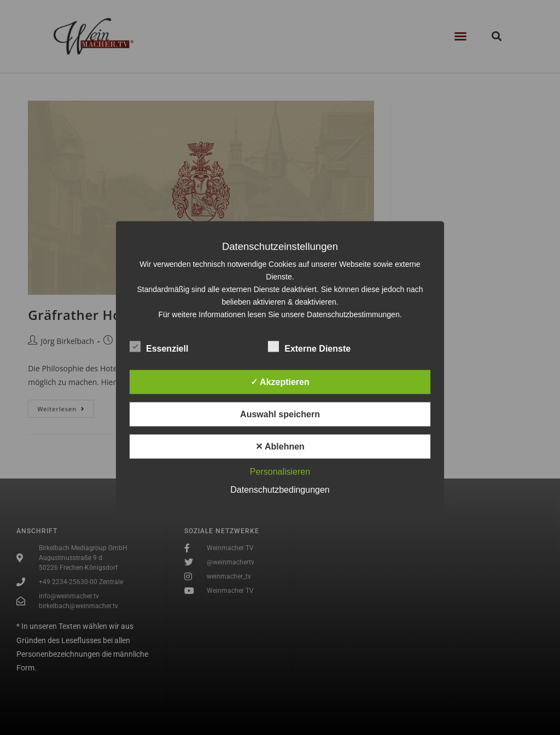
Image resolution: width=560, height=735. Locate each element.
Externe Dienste (309, 347)
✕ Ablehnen (280, 447)
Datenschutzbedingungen (280, 490)
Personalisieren (280, 472)
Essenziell (159, 347)
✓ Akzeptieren (280, 382)
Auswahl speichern (280, 414)
